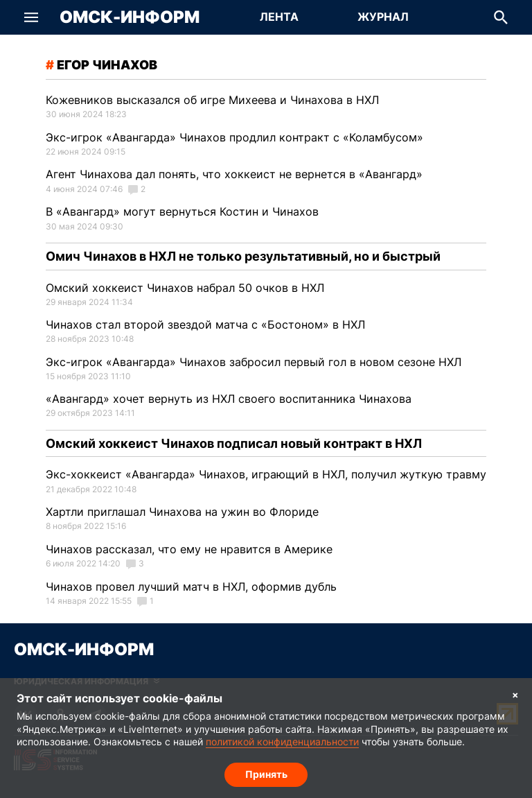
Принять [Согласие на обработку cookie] (266, 774)
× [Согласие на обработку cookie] (515, 694)
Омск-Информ (130, 17)
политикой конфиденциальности (282, 742)
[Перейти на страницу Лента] (279, 17)
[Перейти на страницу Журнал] (383, 17)
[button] (31, 17)
